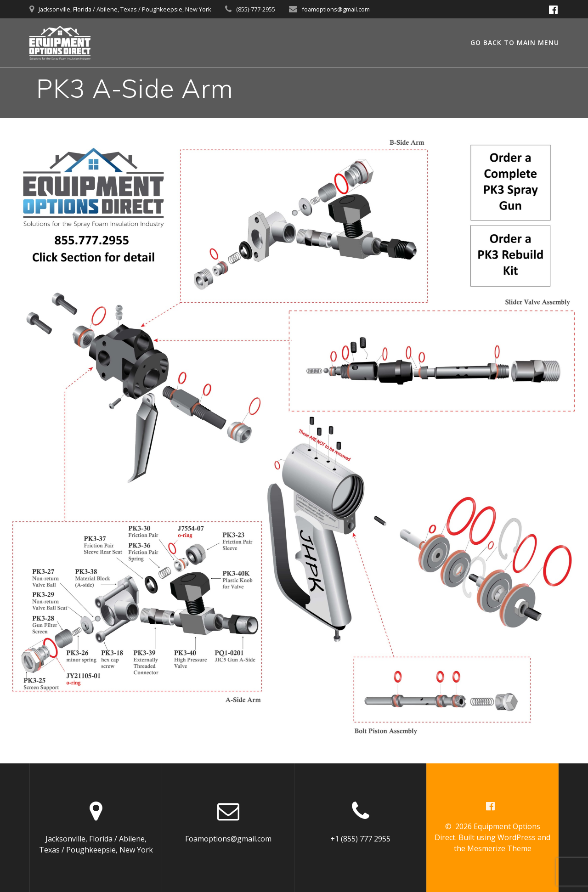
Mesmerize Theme (499, 848)
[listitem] (52, 631)
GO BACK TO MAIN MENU (515, 42)
